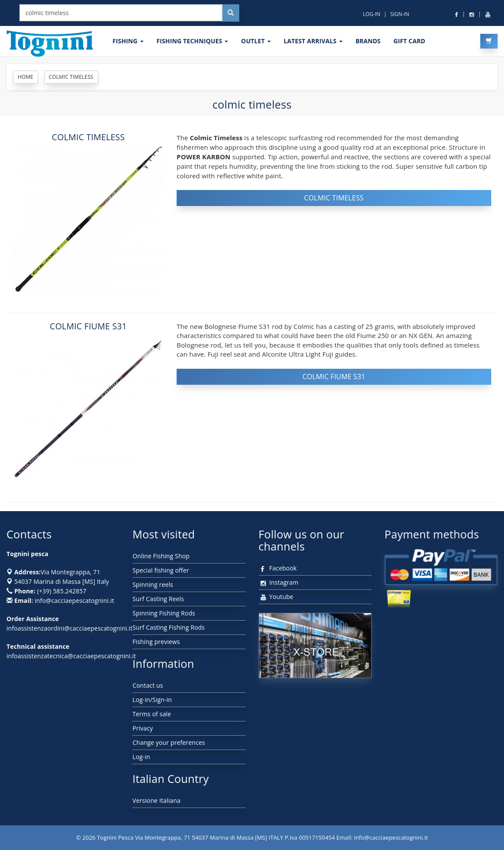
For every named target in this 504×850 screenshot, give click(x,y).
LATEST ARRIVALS (313, 41)
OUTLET (256, 41)
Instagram (279, 582)
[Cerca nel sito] (231, 13)
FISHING (128, 41)
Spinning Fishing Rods (164, 613)
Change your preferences (169, 742)
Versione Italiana (156, 800)
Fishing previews (156, 642)
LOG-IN (371, 14)
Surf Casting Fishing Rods (169, 627)
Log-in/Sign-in (152, 700)
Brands (368, 41)
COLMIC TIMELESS (88, 137)
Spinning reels (153, 584)
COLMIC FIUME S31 (88, 326)
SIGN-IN (400, 14)
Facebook (278, 568)
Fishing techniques (193, 41)
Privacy (143, 728)
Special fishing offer (161, 570)
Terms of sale (152, 714)
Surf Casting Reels (158, 599)
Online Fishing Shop (161, 556)
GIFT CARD (409, 41)
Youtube (276, 597)
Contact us (148, 685)
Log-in (141, 757)
